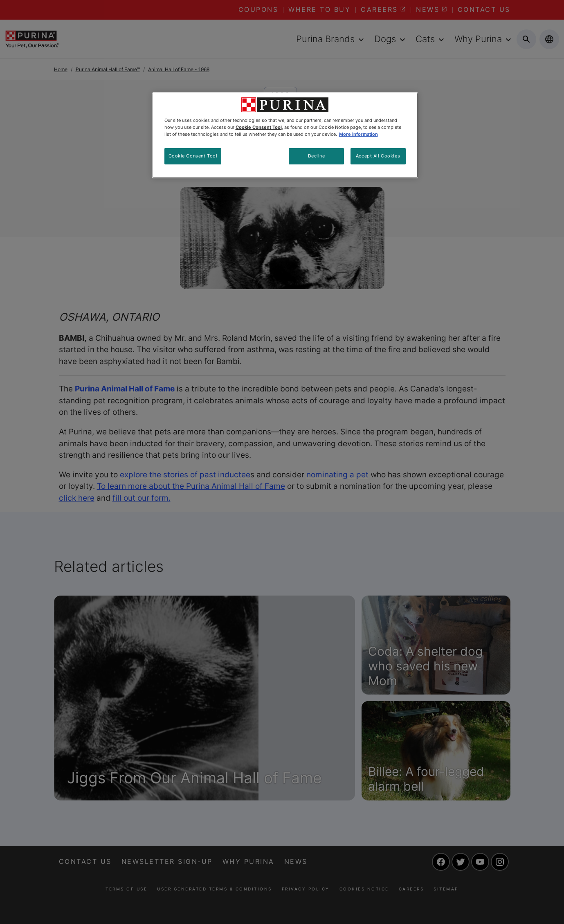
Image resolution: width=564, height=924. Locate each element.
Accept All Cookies (378, 156)
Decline (317, 156)
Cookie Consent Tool (193, 156)
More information (358, 134)
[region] (285, 135)
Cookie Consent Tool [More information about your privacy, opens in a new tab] (259, 127)
